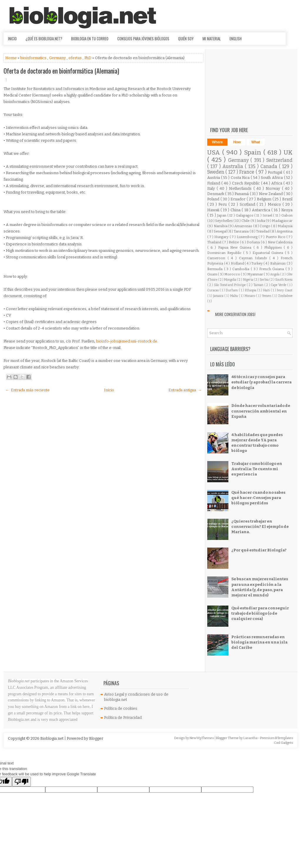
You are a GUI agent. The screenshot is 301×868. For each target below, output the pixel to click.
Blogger (96, 738)
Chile (246, 221)
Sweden (216, 172)
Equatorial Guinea (269, 253)
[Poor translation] (21, 782)
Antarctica (262, 210)
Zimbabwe (285, 296)
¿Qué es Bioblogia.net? (44, 39)
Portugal (276, 172)
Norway (274, 188)
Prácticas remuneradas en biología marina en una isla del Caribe (259, 642)
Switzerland (279, 160)
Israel (268, 215)
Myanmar (255, 274)
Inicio (12, 39)
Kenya (287, 210)
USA (215, 153)
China (236, 210)
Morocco (233, 274)
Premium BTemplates (277, 738)
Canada (270, 166)
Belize (234, 242)
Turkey (257, 263)
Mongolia (230, 280)
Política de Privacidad (123, 717)
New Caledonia (280, 242)
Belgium (265, 199)
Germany (58, 58)
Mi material (212, 39)
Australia (234, 166)
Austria (214, 178)
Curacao (213, 290)
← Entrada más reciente (27, 390)
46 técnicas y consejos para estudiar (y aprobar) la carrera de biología (261, 382)
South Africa (272, 178)
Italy (212, 188)
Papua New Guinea (236, 247)
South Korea (284, 280)
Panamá (242, 194)
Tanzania (241, 231)
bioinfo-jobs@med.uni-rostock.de (127, 341)
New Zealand (271, 194)
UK (288, 153)
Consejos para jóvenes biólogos (143, 39)
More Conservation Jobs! (235, 314)
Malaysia (285, 226)
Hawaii (214, 210)
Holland (238, 263)
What (256, 142)
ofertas (76, 58)
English (236, 39)
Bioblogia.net (52, 738)
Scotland (248, 204)
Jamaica (219, 296)
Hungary (222, 237)
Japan (222, 215)
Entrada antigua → (185, 390)
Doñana (254, 242)
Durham (232, 290)
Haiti (267, 290)
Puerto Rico (276, 237)
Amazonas (244, 226)
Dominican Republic (225, 253)
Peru (223, 204)
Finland (214, 183)
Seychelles (224, 221)
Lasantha (251, 738)
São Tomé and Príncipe (230, 285)
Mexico (275, 204)
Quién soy (186, 39)
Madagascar (282, 221)
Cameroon (217, 258)
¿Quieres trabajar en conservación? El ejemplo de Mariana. (260, 527)
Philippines (274, 247)
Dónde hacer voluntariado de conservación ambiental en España (261, 411)
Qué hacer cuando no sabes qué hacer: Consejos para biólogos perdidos (258, 498)
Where (217, 142)
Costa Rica (241, 178)
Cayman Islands (254, 258)
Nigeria (248, 280)
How (237, 142)
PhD (88, 58)
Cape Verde (279, 285)
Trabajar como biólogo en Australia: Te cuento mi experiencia (257, 469)
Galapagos (245, 215)
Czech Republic (246, 183)
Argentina (285, 231)
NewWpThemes (202, 738)
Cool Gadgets (284, 743)
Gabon (287, 215)
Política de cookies (121, 708)
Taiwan (259, 285)
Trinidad (263, 231)
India (261, 221)
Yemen (267, 296)
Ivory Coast (285, 290)
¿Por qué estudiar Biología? (259, 550)
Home (11, 58)
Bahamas (278, 263)
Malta (234, 296)
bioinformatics (34, 58)
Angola (275, 274)
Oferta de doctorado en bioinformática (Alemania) (61, 71)
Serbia (264, 280)
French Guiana (272, 269)
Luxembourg (248, 237)
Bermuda (216, 269)
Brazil (287, 199)
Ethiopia (251, 290)
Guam (213, 274)
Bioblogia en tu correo (90, 39)
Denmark (216, 194)
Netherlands (241, 188)
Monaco (250, 296)
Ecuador (239, 199)
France (247, 172)
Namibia (221, 226)
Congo (265, 226)
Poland (214, 199)
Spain (254, 153)
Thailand (215, 242)
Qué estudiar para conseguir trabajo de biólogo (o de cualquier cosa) (260, 613)
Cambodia (241, 269)
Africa (277, 183)
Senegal (220, 231)
